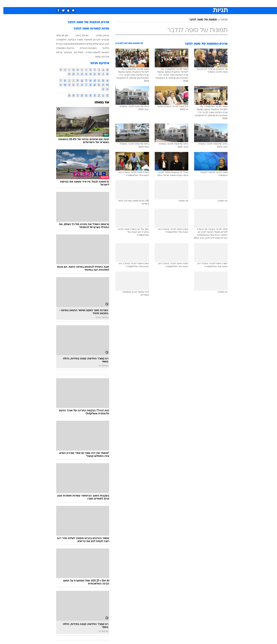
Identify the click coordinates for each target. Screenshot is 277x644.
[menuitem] (206, 4)
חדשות (208, 3)
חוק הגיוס (101, 44)
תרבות (171, 3)
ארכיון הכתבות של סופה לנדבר (85, 22)
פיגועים (65, 52)
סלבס (160, 3)
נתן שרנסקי (59, 35)
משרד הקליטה (72, 40)
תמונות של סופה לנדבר (200, 20)
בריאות (130, 3)
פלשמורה (58, 40)
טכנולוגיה (104, 3)
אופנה (91, 3)
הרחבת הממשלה (62, 48)
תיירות (118, 3)
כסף (150, 3)
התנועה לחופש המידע (94, 52)
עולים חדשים (82, 44)
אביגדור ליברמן (98, 40)
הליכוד (102, 48)
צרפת (56, 52)
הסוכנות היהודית (85, 48)
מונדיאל (183, 3)
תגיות (221, 20)
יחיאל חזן (75, 52)
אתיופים (71, 44)
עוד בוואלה (98, 103)
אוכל (141, 3)
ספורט (196, 3)
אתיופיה (85, 40)
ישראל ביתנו (79, 35)
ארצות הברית (60, 44)
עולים (92, 44)
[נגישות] (5, 4)
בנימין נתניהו (99, 35)
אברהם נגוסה (99, 57)
